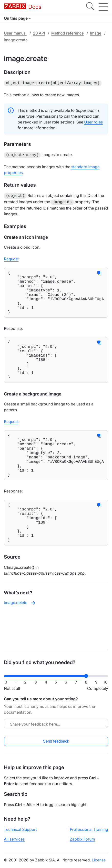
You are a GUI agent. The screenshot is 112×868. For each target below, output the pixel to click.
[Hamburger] (103, 7)
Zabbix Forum (82, 839)
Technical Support (20, 829)
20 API (39, 33)
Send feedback (56, 741)
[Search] (90, 7)
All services (14, 839)
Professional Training (89, 829)
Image (96, 33)
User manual (15, 33)
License (99, 860)
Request (11, 257)
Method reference (67, 33)
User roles (93, 122)
